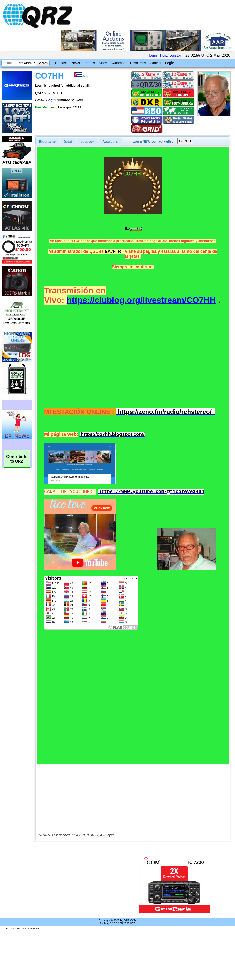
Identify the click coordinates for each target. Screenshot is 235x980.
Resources (138, 63)
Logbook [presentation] (88, 142)
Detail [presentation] (68, 142)
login (153, 55)
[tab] (47, 142)
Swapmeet (118, 63)
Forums (89, 63)
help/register (171, 55)
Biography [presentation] (47, 142)
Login (170, 63)
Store (103, 63)
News (76, 63)
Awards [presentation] (110, 142)
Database (61, 63)
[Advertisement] (80, 883)
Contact (155, 63)
